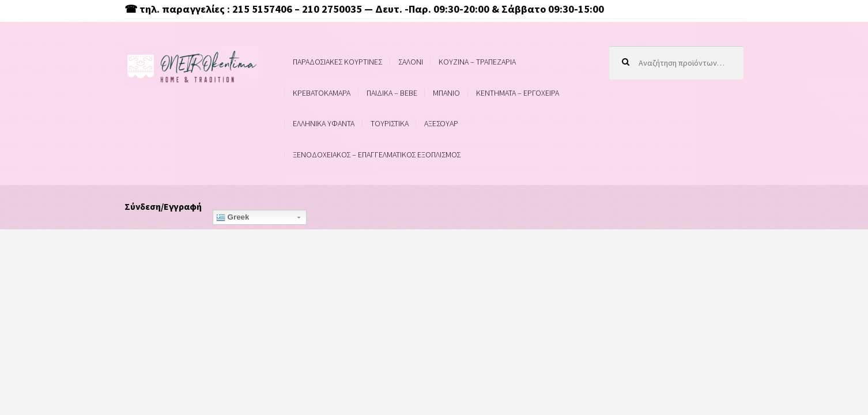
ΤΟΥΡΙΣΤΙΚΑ (390, 123)
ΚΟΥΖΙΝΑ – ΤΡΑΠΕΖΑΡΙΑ (477, 62)
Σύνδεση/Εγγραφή (163, 206)
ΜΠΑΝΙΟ (446, 93)
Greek (233, 217)
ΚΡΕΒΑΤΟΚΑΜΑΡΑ (322, 93)
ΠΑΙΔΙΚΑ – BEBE (392, 93)
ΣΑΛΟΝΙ (411, 62)
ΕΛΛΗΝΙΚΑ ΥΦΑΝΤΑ (324, 123)
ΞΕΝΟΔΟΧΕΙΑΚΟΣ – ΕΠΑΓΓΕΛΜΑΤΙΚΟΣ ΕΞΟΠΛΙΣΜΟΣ (377, 154)
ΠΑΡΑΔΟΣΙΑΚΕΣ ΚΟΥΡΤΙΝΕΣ (337, 62)
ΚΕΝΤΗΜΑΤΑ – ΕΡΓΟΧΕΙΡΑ (518, 93)
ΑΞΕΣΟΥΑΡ (441, 123)
